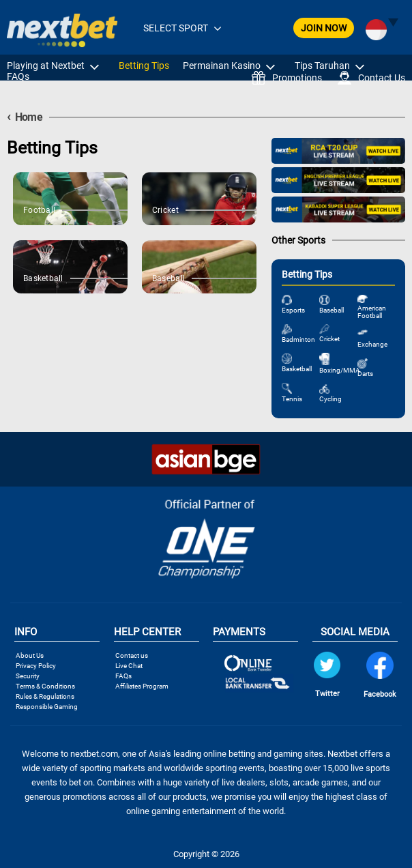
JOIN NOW (324, 28)
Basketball (297, 369)
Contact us (132, 655)
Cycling (330, 399)
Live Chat (129, 666)
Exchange (372, 344)
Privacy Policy (36, 666)
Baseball (332, 310)
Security (28, 676)
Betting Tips (144, 66)
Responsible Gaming (47, 707)
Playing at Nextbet (46, 66)
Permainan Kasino (222, 66)
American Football (372, 312)
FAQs (18, 76)
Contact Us (371, 78)
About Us (30, 655)
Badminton (298, 339)
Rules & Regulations (45, 696)
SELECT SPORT (176, 28)
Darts (365, 374)
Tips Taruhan (322, 66)
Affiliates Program (142, 686)
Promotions (287, 78)
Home (25, 117)
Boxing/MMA (340, 370)
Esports (293, 310)
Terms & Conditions (45, 686)
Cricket (329, 339)
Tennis (292, 399)
